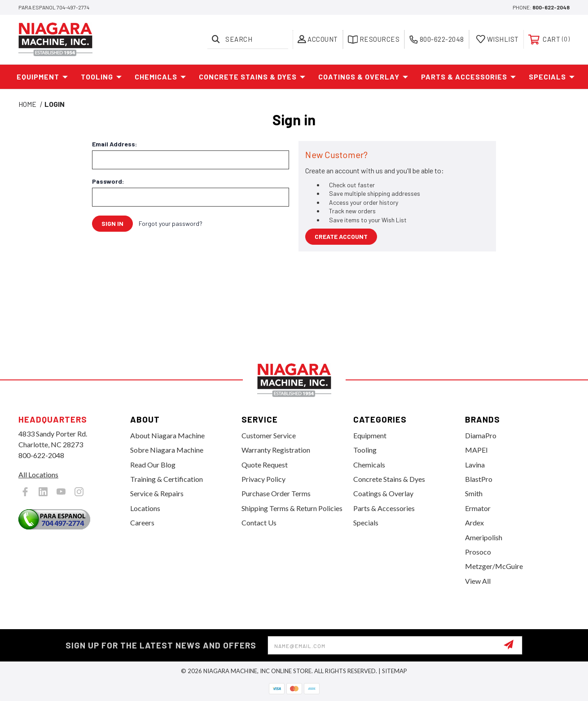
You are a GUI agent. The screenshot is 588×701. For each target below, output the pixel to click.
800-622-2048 (551, 7)
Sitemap (395, 671)
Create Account (341, 236)
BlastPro (479, 479)
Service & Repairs (157, 493)
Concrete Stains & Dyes (252, 77)
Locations (145, 508)
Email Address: (114, 144)
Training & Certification (167, 479)
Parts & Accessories (469, 77)
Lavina (475, 465)
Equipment (42, 77)
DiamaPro (481, 435)
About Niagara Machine (167, 435)
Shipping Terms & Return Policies (292, 508)
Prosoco (478, 552)
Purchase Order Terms (276, 493)
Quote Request (265, 465)
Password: (108, 181)
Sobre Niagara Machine (167, 450)
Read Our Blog (153, 465)
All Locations (38, 474)
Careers (142, 522)
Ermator (478, 508)
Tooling (101, 77)
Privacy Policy (263, 479)
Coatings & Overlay (363, 77)
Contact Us (259, 522)
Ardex (474, 522)
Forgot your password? (171, 223)
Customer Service (269, 435)
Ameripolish (484, 537)
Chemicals (160, 77)
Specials (552, 77)
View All (478, 581)
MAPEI (476, 450)
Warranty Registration (276, 450)
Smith (474, 493)
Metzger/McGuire (494, 566)
